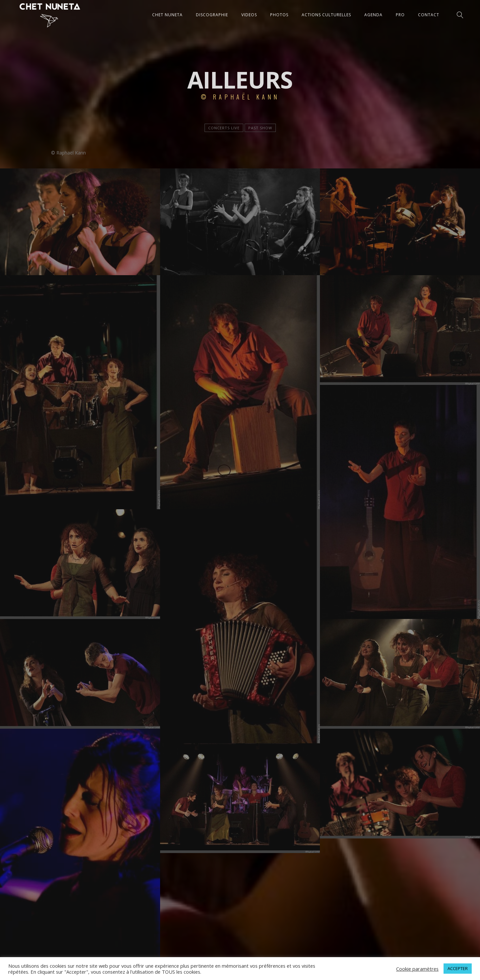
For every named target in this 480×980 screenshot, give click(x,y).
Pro (400, 15)
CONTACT (429, 15)
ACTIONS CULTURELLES (326, 15)
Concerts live (224, 128)
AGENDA (373, 15)
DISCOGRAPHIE (212, 15)
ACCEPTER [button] (458, 968)
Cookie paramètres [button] (417, 969)
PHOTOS (279, 15)
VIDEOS (249, 15)
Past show (260, 128)
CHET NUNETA (167, 15)
